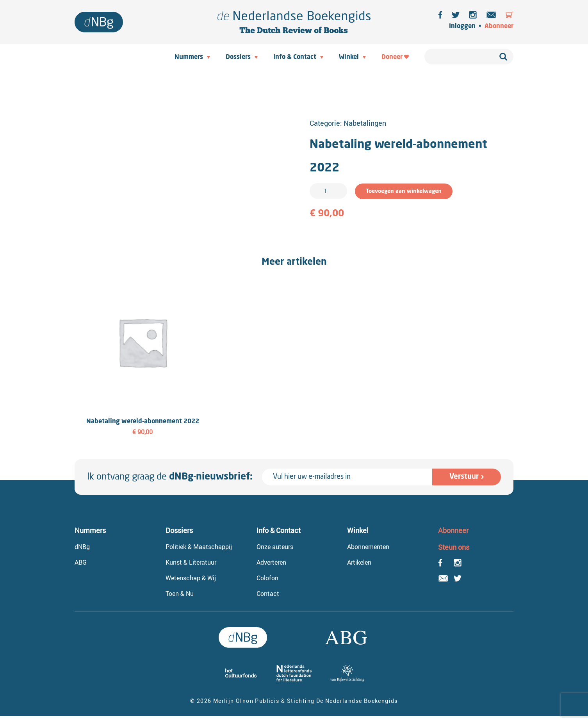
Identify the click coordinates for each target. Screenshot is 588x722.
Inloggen (462, 27)
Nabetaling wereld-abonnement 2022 (143, 422)
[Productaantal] (328, 191)
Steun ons (454, 547)
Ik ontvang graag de (170, 477)
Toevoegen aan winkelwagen (404, 191)
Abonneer (499, 27)
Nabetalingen (365, 123)
